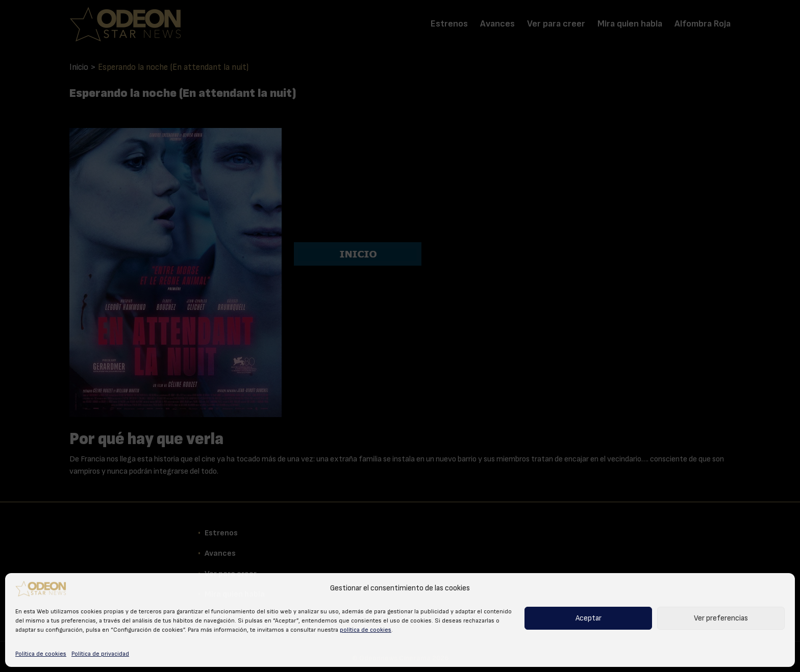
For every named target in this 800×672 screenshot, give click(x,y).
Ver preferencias (721, 618)
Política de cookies (41, 654)
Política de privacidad (100, 654)
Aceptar (589, 618)
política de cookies (366, 630)
